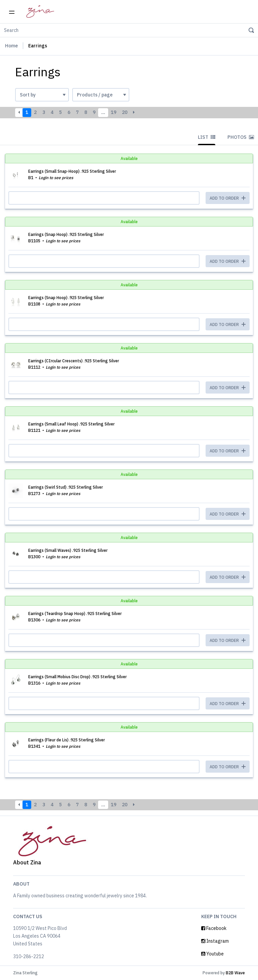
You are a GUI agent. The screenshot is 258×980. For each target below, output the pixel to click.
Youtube (212, 954)
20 (125, 112)
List (207, 137)
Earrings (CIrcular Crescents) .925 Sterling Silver (74, 361)
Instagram (215, 941)
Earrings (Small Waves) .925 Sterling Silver (68, 550)
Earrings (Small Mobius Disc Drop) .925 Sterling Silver (77, 677)
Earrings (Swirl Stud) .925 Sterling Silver (66, 487)
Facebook (214, 928)
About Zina (27, 862)
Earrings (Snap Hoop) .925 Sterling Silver (66, 234)
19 (114, 112)
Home (11, 46)
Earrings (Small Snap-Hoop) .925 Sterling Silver (72, 171)
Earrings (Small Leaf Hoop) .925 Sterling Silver (71, 424)
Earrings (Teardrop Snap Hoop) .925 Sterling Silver (75, 614)
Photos (241, 137)
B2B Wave (235, 973)
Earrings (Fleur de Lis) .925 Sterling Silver (67, 740)
